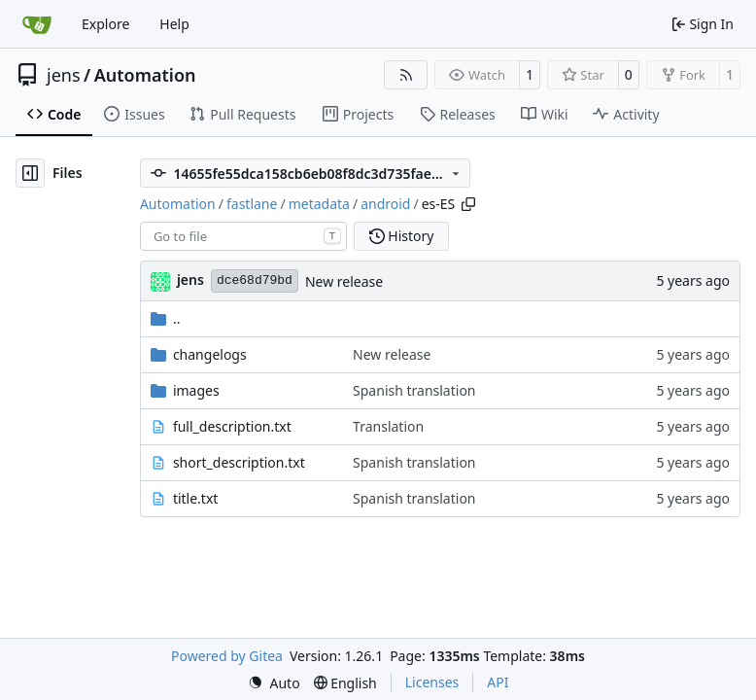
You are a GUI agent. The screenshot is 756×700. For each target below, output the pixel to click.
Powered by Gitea (227, 656)
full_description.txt (232, 426)
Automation (145, 75)
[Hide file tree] (30, 173)
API (498, 682)
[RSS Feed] (406, 75)
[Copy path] (468, 204)
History (402, 236)
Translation (388, 426)
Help (174, 24)
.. (166, 318)
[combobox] (243, 236)
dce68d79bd (255, 280)
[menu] (274, 683)
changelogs (210, 354)
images (196, 390)
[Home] (37, 24)
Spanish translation (414, 390)
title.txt (196, 498)
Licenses (432, 682)
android (385, 204)
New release (344, 281)
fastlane (252, 204)
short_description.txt (239, 462)
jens (64, 75)
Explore (105, 24)
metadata (319, 204)
